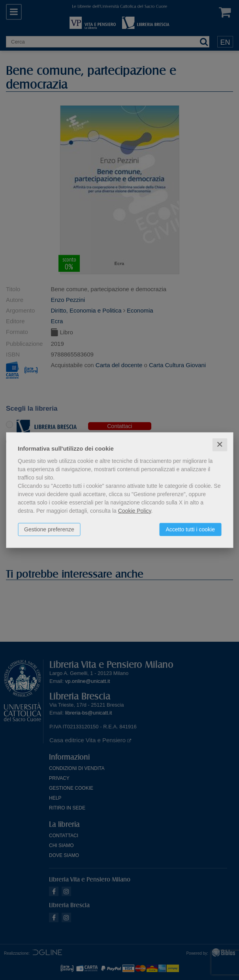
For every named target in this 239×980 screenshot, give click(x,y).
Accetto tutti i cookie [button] (190, 529)
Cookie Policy (135, 511)
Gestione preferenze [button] (49, 529)
